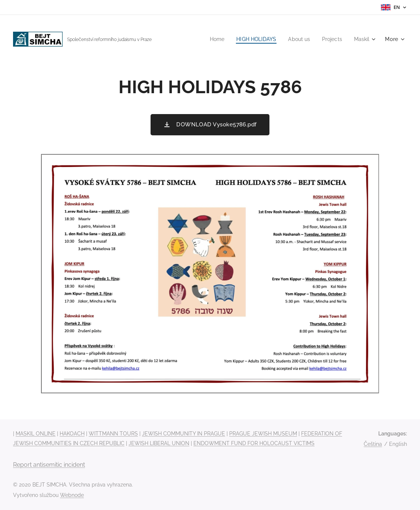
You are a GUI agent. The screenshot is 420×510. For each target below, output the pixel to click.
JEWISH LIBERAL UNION (159, 443)
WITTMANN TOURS (113, 434)
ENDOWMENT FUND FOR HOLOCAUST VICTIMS (254, 443)
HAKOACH (72, 434)
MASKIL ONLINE (36, 434)
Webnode (72, 495)
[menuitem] (211, 39)
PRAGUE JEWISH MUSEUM (263, 434)
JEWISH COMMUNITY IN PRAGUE (184, 434)
